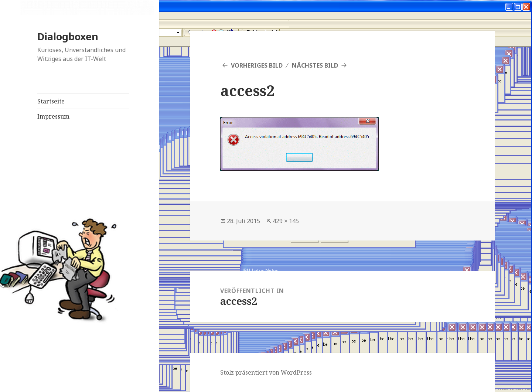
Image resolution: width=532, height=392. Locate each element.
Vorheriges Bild (257, 65)
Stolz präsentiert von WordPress (266, 372)
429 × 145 (286, 221)
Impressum (53, 116)
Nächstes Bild (315, 65)
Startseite (51, 101)
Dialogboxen (68, 36)
